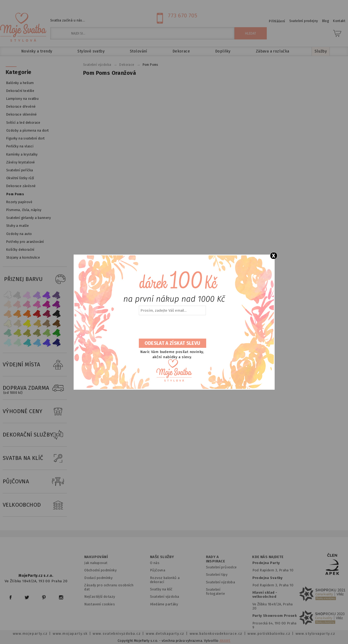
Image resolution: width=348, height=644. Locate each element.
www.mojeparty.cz (30, 634)
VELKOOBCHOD (35, 505)
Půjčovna (158, 570)
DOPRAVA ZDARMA (35, 388)
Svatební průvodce (221, 567)
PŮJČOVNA (35, 482)
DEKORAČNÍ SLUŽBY (35, 435)
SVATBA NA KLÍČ (35, 458)
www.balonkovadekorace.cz (216, 634)
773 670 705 (183, 16)
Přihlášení (277, 21)
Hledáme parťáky (164, 604)
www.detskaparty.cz (165, 634)
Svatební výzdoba (165, 597)
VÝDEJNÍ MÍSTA (35, 365)
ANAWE (225, 641)
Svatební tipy (217, 575)
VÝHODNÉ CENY (35, 411)
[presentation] (172, 327)
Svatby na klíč (161, 589)
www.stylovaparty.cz (315, 634)
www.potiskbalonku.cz (269, 634)
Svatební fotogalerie (216, 592)
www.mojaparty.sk (70, 634)
